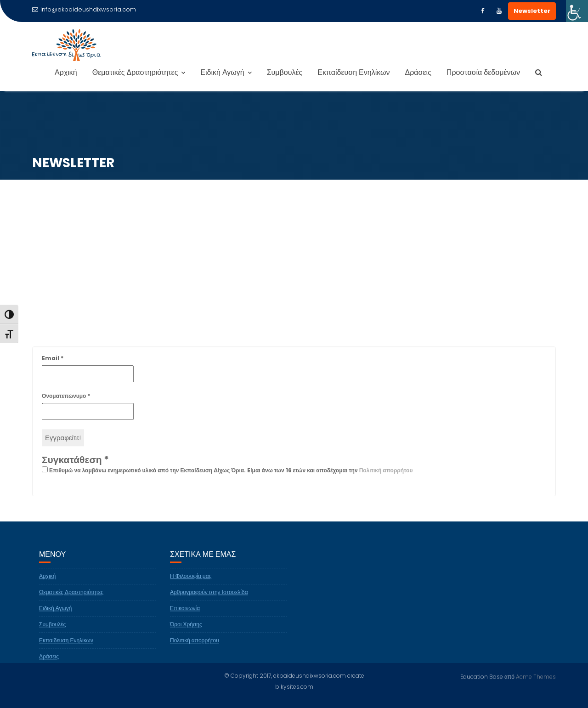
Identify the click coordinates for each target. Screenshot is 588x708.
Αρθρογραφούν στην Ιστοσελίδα (209, 597)
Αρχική (66, 72)
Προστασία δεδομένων (483, 72)
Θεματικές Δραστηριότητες (135, 72)
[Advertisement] (294, 258)
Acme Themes (536, 676)
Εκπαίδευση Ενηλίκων (353, 72)
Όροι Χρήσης (186, 629)
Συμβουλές (285, 72)
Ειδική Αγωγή (222, 72)
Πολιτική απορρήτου (386, 475)
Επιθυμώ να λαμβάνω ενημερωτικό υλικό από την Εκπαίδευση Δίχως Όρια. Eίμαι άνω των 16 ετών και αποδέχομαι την (227, 475)
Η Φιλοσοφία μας (191, 581)
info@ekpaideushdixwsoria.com (84, 9)
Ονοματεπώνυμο (66, 401)
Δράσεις (418, 72)
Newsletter (532, 11)
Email (53, 363)
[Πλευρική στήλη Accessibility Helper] (577, 11)
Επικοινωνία (185, 613)
